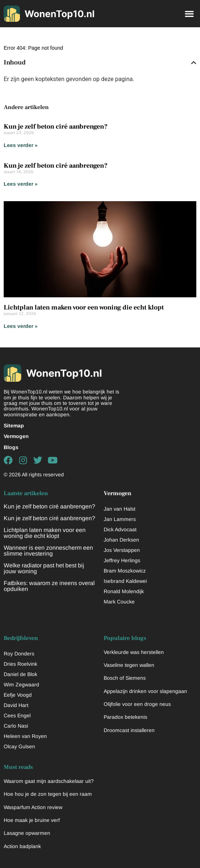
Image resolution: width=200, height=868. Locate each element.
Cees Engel (17, 715)
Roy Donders (19, 654)
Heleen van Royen (25, 736)
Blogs (11, 447)
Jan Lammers (120, 519)
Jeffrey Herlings (122, 560)
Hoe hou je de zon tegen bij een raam (48, 794)
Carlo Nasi (16, 726)
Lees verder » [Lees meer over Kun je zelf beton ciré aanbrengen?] (21, 145)
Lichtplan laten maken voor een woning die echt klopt (84, 307)
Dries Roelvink (20, 664)
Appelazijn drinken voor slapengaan (145, 691)
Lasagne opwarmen (27, 833)
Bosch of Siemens (125, 678)
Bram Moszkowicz (125, 571)
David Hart (16, 705)
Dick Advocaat (120, 529)
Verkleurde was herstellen (134, 652)
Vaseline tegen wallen (129, 665)
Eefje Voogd (18, 695)
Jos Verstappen (122, 550)
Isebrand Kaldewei (125, 581)
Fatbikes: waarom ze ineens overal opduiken (49, 586)
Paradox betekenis (125, 717)
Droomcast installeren (129, 730)
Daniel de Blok (20, 674)
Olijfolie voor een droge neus (137, 704)
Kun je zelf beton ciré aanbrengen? (56, 127)
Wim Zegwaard (21, 685)
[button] (189, 13)
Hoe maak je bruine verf (32, 820)
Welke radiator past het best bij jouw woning (44, 568)
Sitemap (14, 426)
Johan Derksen (121, 540)
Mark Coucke (119, 602)
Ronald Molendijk (124, 591)
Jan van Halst (120, 509)
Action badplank (22, 846)
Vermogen (16, 436)
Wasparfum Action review (33, 807)
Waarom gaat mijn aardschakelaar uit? (49, 781)
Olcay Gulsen (19, 746)
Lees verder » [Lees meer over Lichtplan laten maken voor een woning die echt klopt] (21, 326)
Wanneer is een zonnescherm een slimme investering (48, 551)
